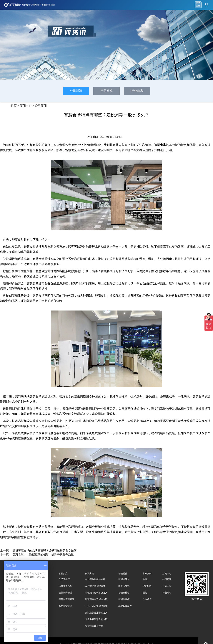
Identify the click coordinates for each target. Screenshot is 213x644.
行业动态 (137, 91)
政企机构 (147, 586)
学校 (145, 579)
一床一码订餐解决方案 (96, 606)
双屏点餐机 (124, 586)
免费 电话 (198, 5)
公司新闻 (76, 91)
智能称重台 (124, 593)
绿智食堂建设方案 (94, 626)
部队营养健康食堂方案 (96, 613)
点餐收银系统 (65, 586)
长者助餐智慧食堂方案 (96, 619)
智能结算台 (124, 579)
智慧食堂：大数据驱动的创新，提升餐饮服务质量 (43, 554)
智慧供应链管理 (66, 599)
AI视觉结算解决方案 (95, 586)
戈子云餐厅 (64, 579)
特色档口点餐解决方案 (96, 593)
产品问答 (106, 91)
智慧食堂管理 (65, 606)
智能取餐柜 (124, 599)
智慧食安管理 (65, 593)
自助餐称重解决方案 (95, 579)
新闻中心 (26, 106)
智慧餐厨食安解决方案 (96, 599)
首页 (14, 106)
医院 (145, 593)
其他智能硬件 (125, 606)
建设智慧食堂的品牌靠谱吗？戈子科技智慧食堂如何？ (46, 551)
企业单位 (147, 599)
